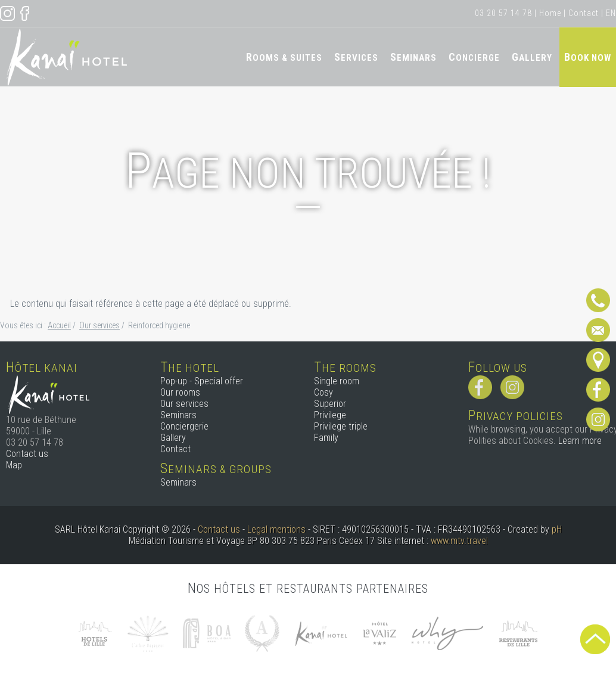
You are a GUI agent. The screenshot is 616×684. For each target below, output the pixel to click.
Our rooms (180, 392)
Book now (588, 57)
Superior (330, 404)
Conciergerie (184, 426)
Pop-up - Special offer (202, 381)
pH (557, 529)
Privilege (330, 415)
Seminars (413, 57)
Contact (584, 13)
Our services (184, 404)
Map (14, 465)
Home (550, 13)
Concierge (474, 57)
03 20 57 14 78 (503, 13)
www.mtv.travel (459, 541)
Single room (337, 381)
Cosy (323, 392)
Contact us (27, 454)
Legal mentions (276, 529)
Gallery (532, 57)
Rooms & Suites (284, 57)
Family (326, 438)
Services (356, 57)
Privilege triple (341, 426)
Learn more (580, 441)
